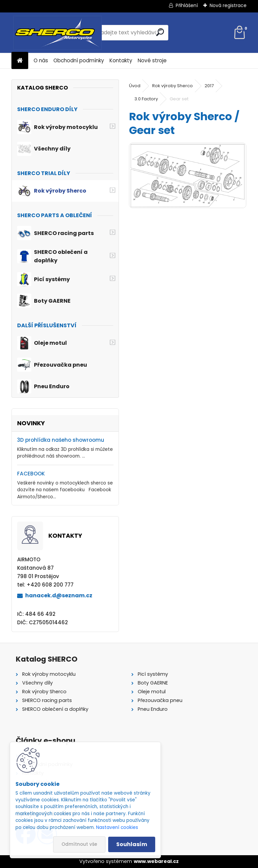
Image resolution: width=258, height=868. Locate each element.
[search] (160, 32)
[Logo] (58, 33)
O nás (41, 60)
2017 (209, 86)
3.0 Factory (146, 99)
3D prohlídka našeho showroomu (61, 440)
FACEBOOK (31, 474)
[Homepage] (20, 61)
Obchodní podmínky (79, 60)
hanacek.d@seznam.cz (59, 595)
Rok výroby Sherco (173, 86)
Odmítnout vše (79, 844)
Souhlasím (132, 844)
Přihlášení (187, 5)
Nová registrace (228, 5)
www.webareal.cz (156, 861)
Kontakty (121, 60)
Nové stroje (152, 60)
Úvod (135, 86)
